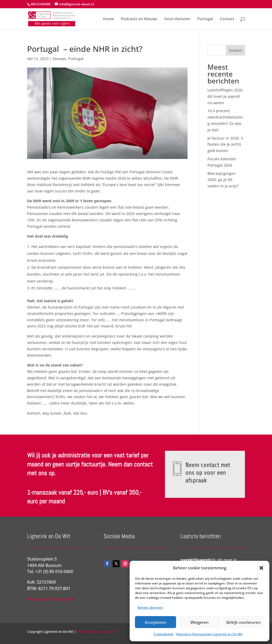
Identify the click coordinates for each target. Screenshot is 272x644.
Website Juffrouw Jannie (95, 632)
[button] (261, 568)
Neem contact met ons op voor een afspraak (207, 473)
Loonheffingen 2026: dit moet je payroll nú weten (226, 96)
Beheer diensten (150, 607)
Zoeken (235, 50)
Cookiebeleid (163, 634)
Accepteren (156, 622)
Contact (227, 19)
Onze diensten (177, 19)
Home (109, 19)
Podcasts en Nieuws (139, 19)
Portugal (205, 19)
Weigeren (199, 622)
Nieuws (59, 59)
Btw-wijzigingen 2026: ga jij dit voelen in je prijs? (223, 180)
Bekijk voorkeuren (243, 622)
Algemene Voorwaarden (51, 599)
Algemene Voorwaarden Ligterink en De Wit (209, 634)
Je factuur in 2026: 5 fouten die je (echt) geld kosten (225, 144)
